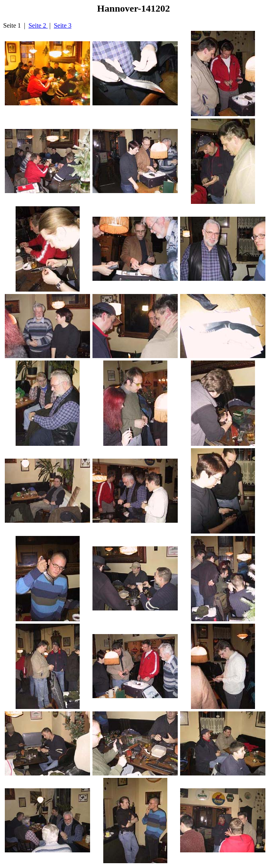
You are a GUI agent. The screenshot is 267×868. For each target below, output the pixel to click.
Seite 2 (38, 25)
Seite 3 (62, 25)
